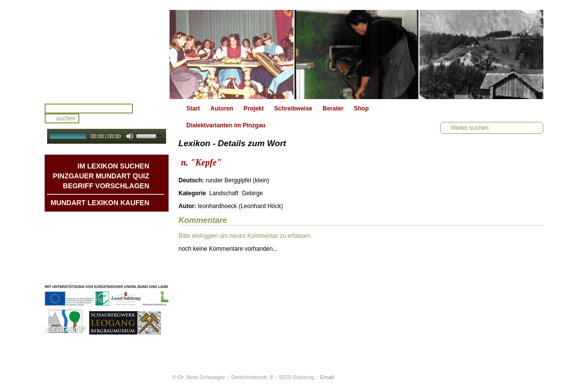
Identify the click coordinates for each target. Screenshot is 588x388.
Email (327, 377)
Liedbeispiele (130, 241)
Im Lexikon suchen (113, 166)
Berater (333, 109)
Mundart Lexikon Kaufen (100, 203)
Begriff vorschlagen (106, 186)
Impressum (133, 261)
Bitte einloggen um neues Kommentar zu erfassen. (245, 236)
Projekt (254, 109)
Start (193, 109)
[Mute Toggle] (130, 136)
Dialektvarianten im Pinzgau (226, 125)
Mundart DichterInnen (118, 222)
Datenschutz (132, 271)
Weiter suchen (470, 128)
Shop (361, 109)
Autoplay (113, 147)
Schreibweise (293, 109)
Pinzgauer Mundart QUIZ (101, 176)
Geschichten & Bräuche (116, 231)
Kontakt (138, 251)
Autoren (222, 109)
